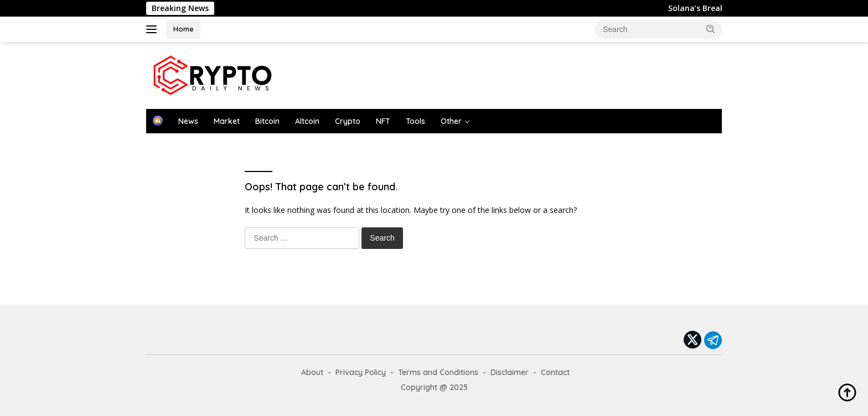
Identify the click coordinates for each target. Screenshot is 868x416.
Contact (555, 372)
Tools (415, 121)
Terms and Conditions (438, 372)
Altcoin (307, 121)
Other (451, 121)
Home (184, 29)
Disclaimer (510, 372)
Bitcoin (267, 121)
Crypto (348, 121)
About (312, 372)
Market (227, 121)
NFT (383, 121)
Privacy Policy (361, 372)
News (188, 121)
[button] (711, 29)
